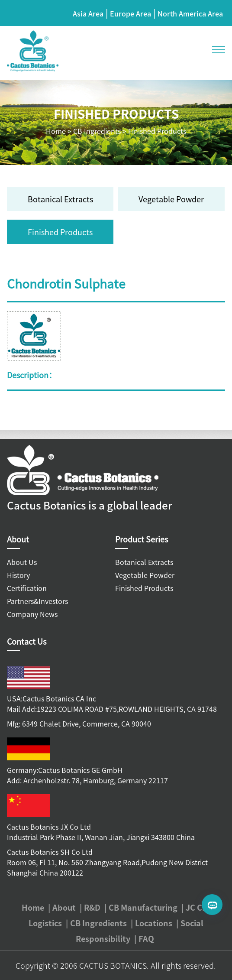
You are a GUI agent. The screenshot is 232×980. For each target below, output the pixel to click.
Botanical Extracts (60, 199)
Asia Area (88, 13)
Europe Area (130, 13)
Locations (154, 923)
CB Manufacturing (143, 907)
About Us (22, 562)
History (18, 575)
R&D (92, 907)
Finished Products (157, 131)
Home (56, 131)
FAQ (146, 938)
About (64, 907)
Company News (32, 614)
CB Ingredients (97, 131)
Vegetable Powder (171, 199)
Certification (27, 588)
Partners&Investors (37, 601)
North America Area (190, 13)
